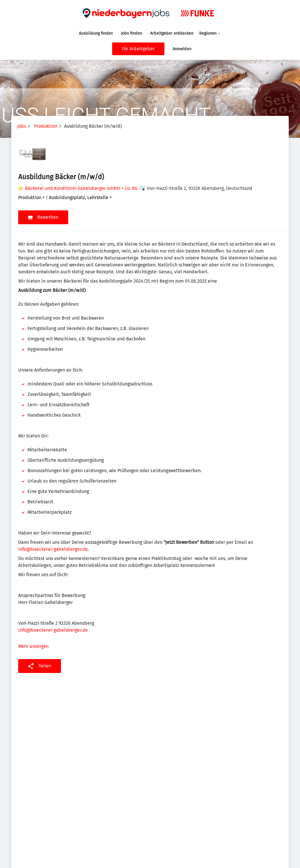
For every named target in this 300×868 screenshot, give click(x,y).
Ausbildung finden (96, 33)
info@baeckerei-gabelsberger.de (53, 549)
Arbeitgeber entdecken (172, 33)
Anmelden (182, 49)
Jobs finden (131, 33)
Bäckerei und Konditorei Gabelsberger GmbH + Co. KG (81, 188)
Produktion (46, 126)
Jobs (22, 126)
